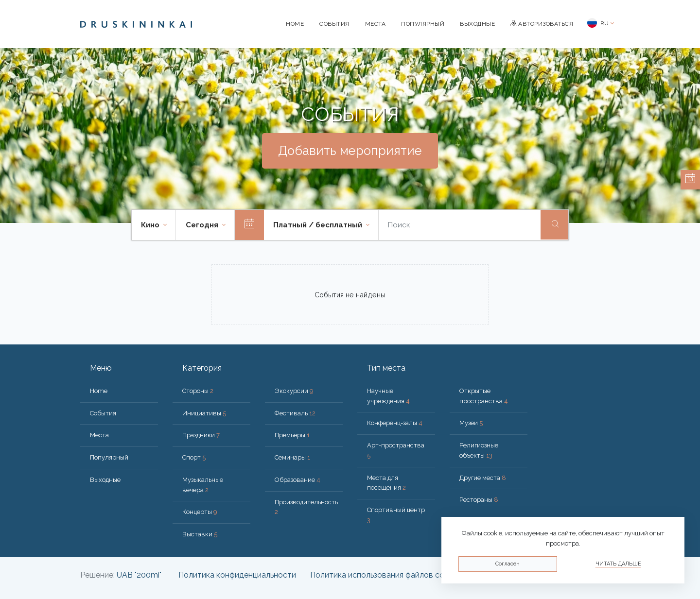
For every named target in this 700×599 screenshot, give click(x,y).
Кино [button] (151, 225)
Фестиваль (295, 413)
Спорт (194, 457)
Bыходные (477, 24)
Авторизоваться (542, 24)
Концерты (200, 512)
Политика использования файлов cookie (385, 575)
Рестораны (479, 500)
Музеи (471, 423)
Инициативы (204, 413)
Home (295, 24)
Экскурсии (294, 391)
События (334, 24)
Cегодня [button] (203, 225)
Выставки (200, 534)
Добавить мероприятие (350, 151)
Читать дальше (618, 564)
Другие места (483, 478)
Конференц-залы (395, 423)
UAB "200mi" (139, 575)
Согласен (507, 564)
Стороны (198, 391)
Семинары (292, 457)
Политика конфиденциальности (237, 575)
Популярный (423, 24)
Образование (297, 480)
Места (376, 24)
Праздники (201, 435)
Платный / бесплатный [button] (319, 225)
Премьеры (292, 435)
